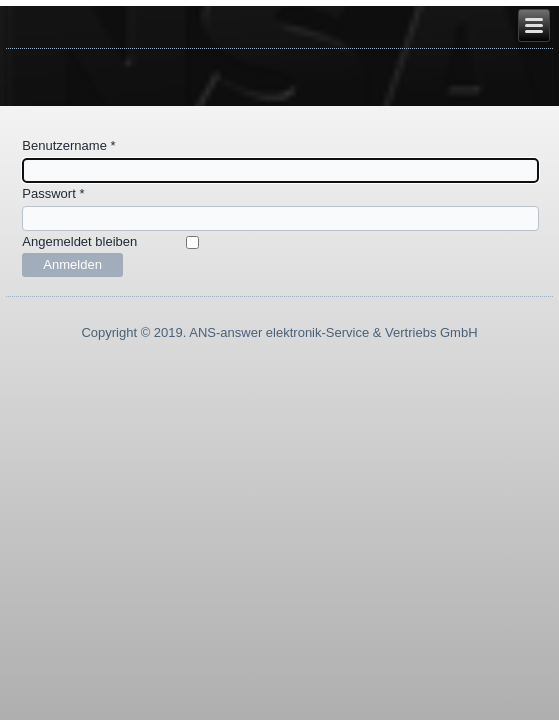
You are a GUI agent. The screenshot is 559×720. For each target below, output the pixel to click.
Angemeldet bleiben (79, 241)
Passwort (53, 193)
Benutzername (68, 145)
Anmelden (72, 264)
